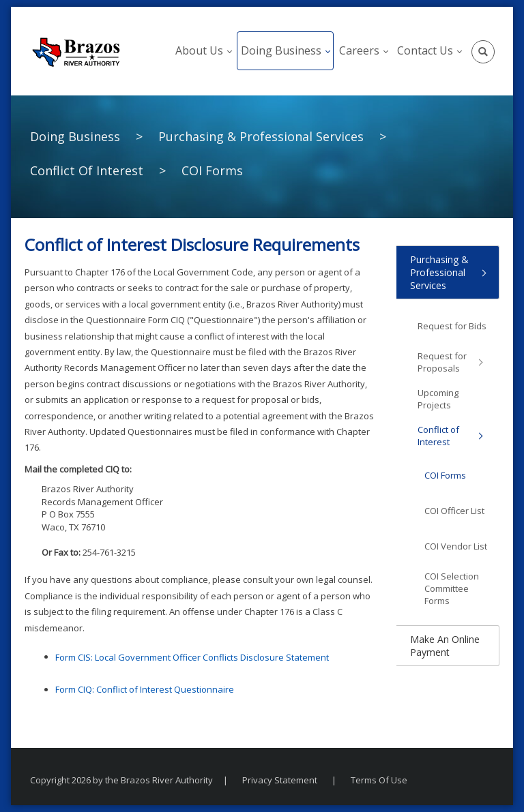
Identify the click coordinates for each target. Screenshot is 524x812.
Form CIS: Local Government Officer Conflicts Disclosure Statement (192, 657)
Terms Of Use (379, 780)
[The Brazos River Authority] (76, 51)
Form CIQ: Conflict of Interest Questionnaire (145, 689)
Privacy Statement (280, 780)
